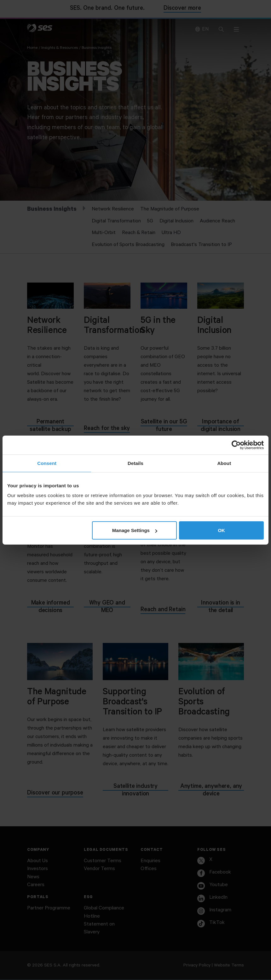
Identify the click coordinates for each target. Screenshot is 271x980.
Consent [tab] (47, 463)
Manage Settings (135, 530)
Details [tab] (135, 463)
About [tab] (224, 463)
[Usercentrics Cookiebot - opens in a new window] (236, 445)
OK (221, 530)
